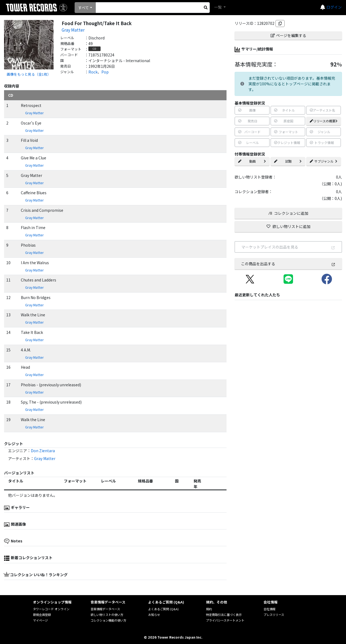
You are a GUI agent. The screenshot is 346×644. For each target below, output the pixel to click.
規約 (209, 609)
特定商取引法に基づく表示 (224, 615)
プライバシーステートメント (225, 620)
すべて (84, 8)
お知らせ (154, 615)
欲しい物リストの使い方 (107, 615)
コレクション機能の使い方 (108, 620)
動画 (252, 161)
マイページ (40, 620)
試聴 (288, 161)
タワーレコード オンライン (51, 609)
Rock (93, 72)
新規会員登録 (42, 615)
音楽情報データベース (105, 609)
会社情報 (270, 609)
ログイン (334, 7)
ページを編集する (288, 35)
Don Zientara (43, 451)
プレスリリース (274, 615)
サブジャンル (324, 161)
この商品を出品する (288, 264)
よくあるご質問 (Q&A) (163, 609)
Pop (105, 72)
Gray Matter (73, 30)
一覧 (218, 7)
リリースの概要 (324, 121)
